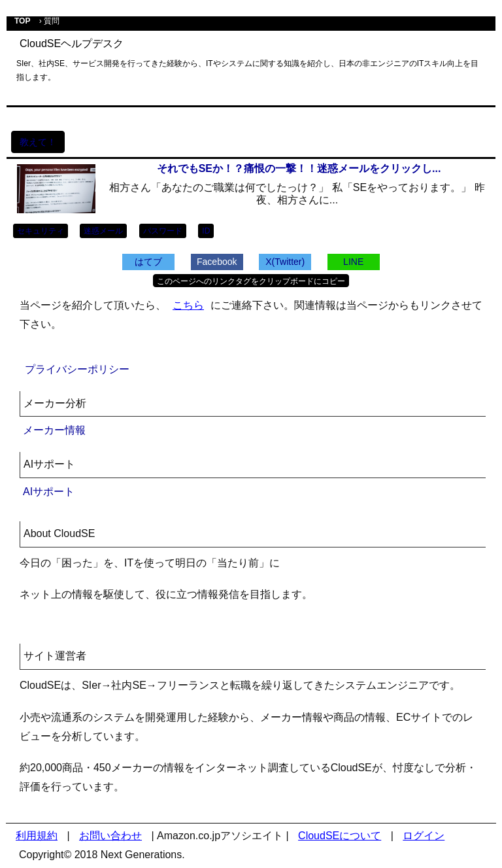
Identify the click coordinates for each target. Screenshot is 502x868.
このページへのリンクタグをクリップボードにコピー (251, 281)
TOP (22, 21)
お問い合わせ (110, 836)
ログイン (424, 836)
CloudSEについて (340, 836)
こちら (188, 305)
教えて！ (38, 142)
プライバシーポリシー (77, 369)
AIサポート (49, 492)
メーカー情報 (54, 430)
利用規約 (37, 836)
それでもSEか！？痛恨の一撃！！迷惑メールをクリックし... (299, 168)
